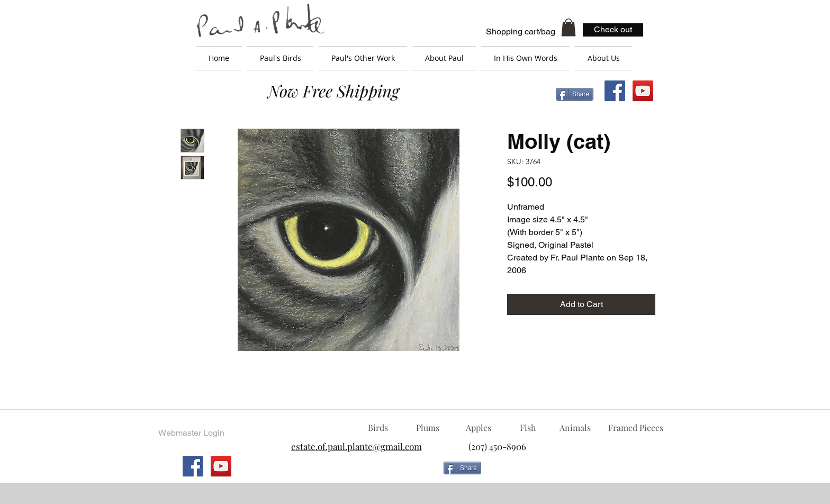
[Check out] (613, 30)
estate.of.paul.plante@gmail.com (357, 446)
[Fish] (528, 428)
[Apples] (478, 428)
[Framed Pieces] (635, 428)
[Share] (575, 94)
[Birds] (378, 428)
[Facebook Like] (571, 472)
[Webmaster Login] (191, 433)
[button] (569, 27)
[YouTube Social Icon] (643, 91)
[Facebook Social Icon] (615, 91)
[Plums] (428, 428)
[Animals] (575, 428)
